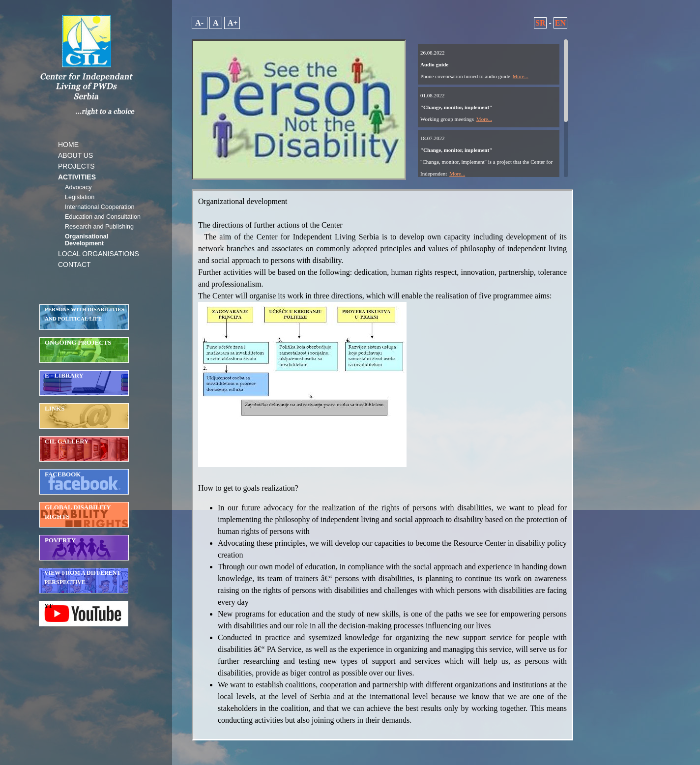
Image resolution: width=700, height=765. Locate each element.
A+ (232, 23)
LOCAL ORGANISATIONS (99, 254)
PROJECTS (76, 166)
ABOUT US (75, 155)
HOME (68, 145)
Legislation (80, 197)
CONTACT (74, 265)
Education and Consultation (103, 217)
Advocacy (78, 187)
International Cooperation (100, 207)
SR (540, 23)
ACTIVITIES (77, 177)
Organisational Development (87, 240)
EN (560, 23)
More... (521, 76)
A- (200, 23)
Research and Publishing (99, 227)
